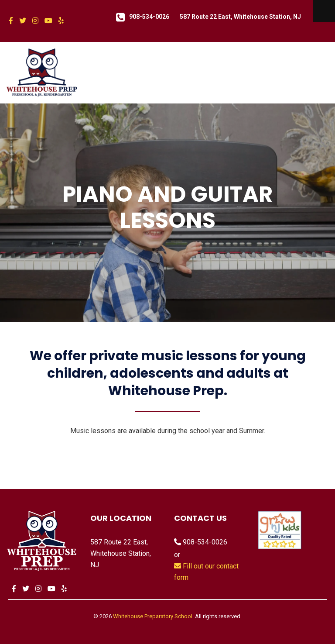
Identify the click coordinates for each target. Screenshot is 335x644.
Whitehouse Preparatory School (153, 616)
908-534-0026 (149, 17)
